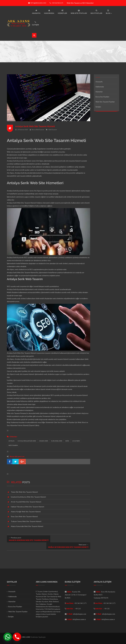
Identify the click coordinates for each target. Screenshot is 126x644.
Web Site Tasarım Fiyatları (105, 102)
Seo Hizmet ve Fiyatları (66, 422)
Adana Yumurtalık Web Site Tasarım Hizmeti (27, 526)
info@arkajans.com (37, 3)
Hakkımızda (100, 87)
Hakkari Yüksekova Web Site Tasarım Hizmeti (27, 507)
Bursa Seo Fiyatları (102, 97)
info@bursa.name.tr (79, 619)
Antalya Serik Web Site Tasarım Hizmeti (35, 126)
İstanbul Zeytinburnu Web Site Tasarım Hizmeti (28, 497)
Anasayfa (99, 82)
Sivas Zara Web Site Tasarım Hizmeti (24, 516)
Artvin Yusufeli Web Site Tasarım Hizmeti (26, 502)
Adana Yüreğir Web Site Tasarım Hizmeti (26, 512)
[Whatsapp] (8, 637)
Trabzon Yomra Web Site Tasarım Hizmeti (26, 521)
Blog (9, 422)
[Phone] (17, 637)
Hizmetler (99, 92)
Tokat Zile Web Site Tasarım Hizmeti (24, 492)
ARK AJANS (26, 637)
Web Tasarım (53, 130)
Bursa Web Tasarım (38, 130)
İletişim (98, 107)
